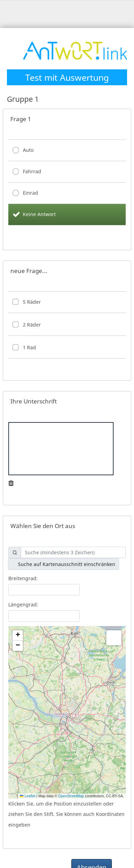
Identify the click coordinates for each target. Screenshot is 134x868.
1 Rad (29, 347)
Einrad (30, 193)
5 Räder (32, 302)
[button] (18, 635)
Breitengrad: (23, 578)
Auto (28, 150)
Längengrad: (23, 604)
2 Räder (32, 325)
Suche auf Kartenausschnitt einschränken (64, 564)
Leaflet (28, 796)
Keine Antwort (39, 214)
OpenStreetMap (71, 796)
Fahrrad (32, 171)
